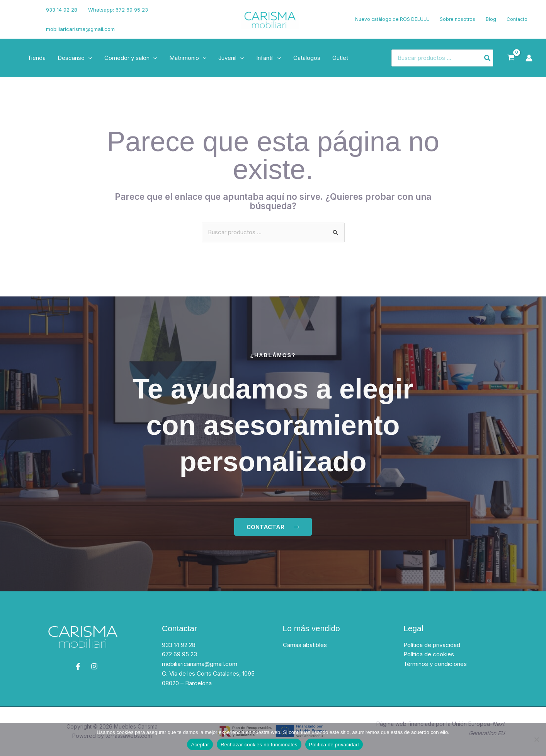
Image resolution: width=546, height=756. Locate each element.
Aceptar (200, 745)
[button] (88, 58)
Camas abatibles (305, 645)
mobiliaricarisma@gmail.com (80, 29)
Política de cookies (429, 655)
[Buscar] (488, 58)
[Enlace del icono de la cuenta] (529, 58)
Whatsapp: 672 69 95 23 (117, 10)
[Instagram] (20, 24)
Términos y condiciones (435, 664)
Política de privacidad (432, 645)
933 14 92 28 (62, 10)
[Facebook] (17, 15)
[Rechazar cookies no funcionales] (536, 739)
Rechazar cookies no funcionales (259, 745)
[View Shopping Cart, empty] (511, 58)
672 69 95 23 (179, 655)
